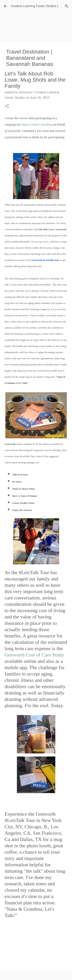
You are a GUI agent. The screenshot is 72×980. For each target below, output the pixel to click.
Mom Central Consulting (37, 125)
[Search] (67, 6)
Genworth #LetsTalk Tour (45, 260)
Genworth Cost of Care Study (34, 655)
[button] (7, 106)
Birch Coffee (32, 248)
